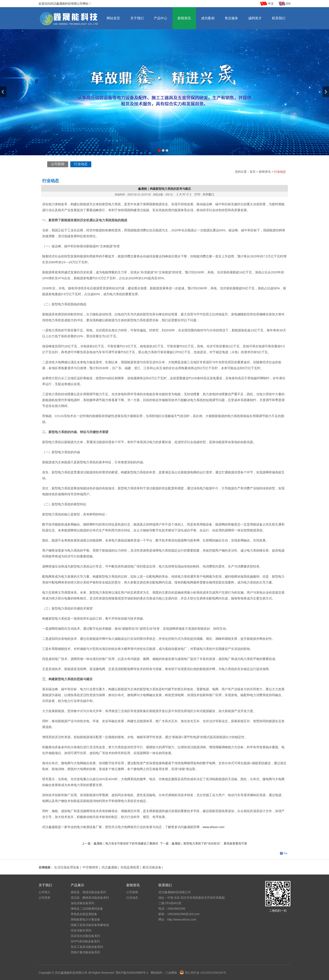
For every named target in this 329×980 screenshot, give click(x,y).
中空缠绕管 (90, 867)
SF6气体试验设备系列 (85, 941)
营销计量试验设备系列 (85, 952)
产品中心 (161, 18)
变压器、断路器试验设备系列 (90, 898)
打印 (197, 194)
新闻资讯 (184, 18)
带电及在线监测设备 (84, 914)
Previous (3, 92)
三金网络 (171, 973)
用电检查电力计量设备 (85, 919)
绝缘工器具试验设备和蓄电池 (90, 925)
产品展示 (77, 885)
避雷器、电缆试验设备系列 (88, 892)
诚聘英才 (255, 18)
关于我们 (137, 18)
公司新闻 (58, 164)
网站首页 (113, 18)
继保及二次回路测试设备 (87, 909)
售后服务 (231, 18)
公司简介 (44, 892)
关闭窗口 (208, 194)
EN (288, 4)
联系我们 (279, 18)
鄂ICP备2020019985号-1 (132, 973)
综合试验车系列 (81, 930)
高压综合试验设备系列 (85, 936)
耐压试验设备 (152, 867)
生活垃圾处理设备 (67, 867)
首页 (253, 172)
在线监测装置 (130, 867)
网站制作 (157, 973)
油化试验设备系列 (82, 903)
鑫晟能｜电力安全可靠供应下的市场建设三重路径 (126, 843)
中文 (271, 4)
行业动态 (81, 164)
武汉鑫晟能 (109, 867)
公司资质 (44, 898)
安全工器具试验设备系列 (87, 947)
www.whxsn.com (213, 827)
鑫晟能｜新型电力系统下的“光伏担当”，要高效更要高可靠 (209, 843)
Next (326, 92)
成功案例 (208, 18)
